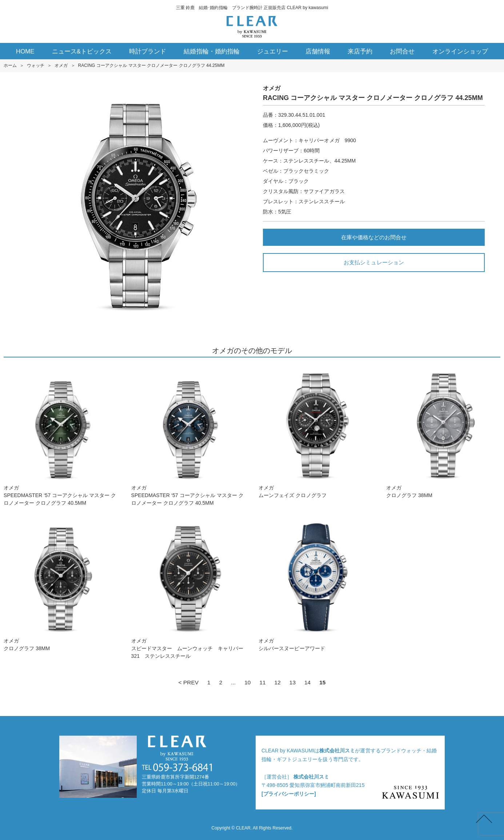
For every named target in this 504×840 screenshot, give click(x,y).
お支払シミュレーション (374, 262)
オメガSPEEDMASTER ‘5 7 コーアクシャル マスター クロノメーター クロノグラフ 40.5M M (61, 435)
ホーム (10, 65)
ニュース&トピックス (82, 51)
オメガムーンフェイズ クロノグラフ (316, 431)
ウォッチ (36, 65)
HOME (25, 51)
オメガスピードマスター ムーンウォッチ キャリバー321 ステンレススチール (188, 588)
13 (293, 682)
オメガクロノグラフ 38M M (443, 431)
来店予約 (360, 51)
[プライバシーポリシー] (289, 794)
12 (278, 682)
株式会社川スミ (337, 751)
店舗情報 (318, 51)
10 (247, 682)
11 (262, 682)
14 (307, 682)
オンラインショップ (460, 51)
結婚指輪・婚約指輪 (211, 51)
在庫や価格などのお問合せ (374, 237)
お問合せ (402, 51)
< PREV (189, 682)
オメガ (61, 65)
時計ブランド (148, 51)
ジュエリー (273, 51)
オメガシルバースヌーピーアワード (316, 585)
